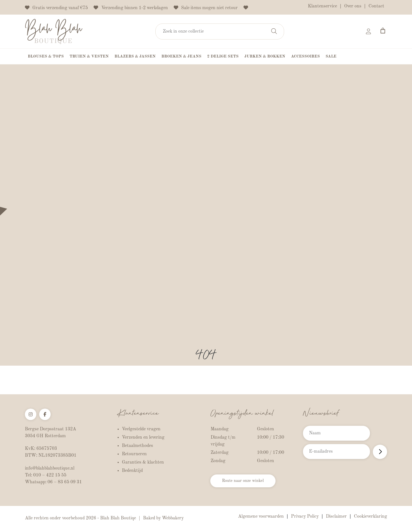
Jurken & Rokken (265, 56)
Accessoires (305, 56)
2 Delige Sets (223, 56)
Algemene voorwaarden (261, 517)
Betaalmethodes (137, 446)
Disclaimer (336, 517)
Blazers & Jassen (135, 56)
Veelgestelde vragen (141, 429)
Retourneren (134, 454)
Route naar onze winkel (246, 482)
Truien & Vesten (89, 56)
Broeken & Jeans (181, 56)
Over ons (353, 6)
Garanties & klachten (143, 462)
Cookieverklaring (371, 517)
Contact (376, 6)
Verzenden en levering (143, 438)
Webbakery (173, 518)
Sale (331, 56)
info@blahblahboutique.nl (50, 468)
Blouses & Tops (46, 56)
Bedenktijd (132, 471)
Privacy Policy (305, 517)
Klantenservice (322, 6)
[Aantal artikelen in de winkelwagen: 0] (383, 31)
